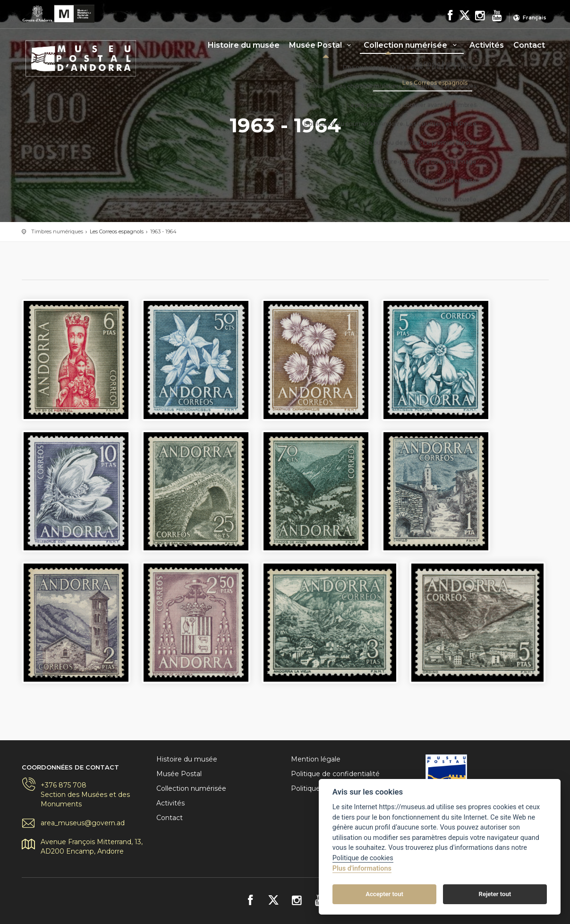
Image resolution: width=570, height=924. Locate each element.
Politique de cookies (363, 858)
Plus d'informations (362, 868)
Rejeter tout (495, 894)
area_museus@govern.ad (83, 823)
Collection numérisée (412, 45)
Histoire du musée (244, 45)
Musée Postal (322, 45)
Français (535, 17)
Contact (529, 45)
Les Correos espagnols (117, 231)
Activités (487, 45)
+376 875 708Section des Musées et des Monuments (85, 795)
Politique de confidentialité (335, 774)
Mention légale (316, 759)
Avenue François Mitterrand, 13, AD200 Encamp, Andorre (92, 847)
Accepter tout (384, 894)
